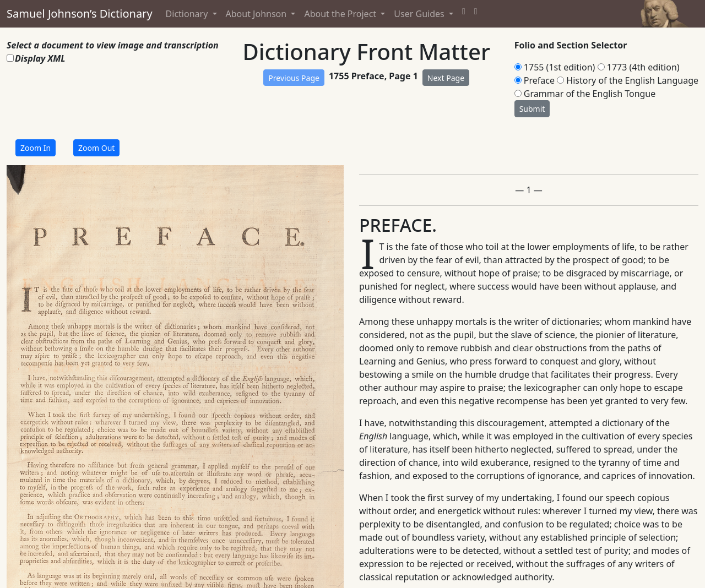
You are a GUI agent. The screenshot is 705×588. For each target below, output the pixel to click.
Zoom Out (96, 148)
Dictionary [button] (188, 14)
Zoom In (36, 148)
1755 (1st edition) (560, 67)
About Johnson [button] (257, 14)
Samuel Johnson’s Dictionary (80, 13)
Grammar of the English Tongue (590, 94)
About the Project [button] (341, 14)
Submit (532, 109)
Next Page (446, 78)
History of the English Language (632, 80)
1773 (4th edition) (643, 67)
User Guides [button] (420, 14)
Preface (539, 80)
